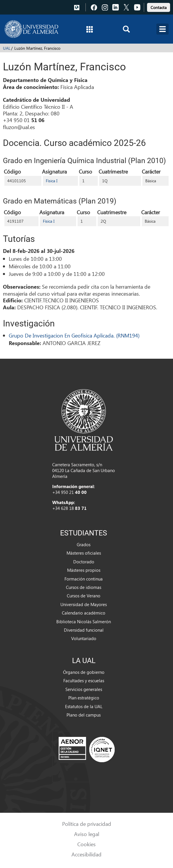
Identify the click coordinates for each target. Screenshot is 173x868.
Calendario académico (84, 613)
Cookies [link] (86, 844)
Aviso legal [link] (87, 834)
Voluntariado (84, 638)
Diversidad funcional (84, 630)
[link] (159, 7)
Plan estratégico (84, 698)
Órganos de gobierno (84, 672)
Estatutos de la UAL (84, 706)
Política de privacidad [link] (87, 824)
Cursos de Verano (84, 596)
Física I (52, 181)
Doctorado (84, 562)
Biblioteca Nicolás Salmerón (84, 621)
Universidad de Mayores (84, 604)
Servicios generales (84, 689)
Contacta (159, 7)
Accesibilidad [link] (86, 854)
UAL (7, 48)
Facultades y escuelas (84, 681)
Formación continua (84, 579)
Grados (84, 544)
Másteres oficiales (84, 553)
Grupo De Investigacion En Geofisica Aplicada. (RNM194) (74, 335)
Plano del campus (84, 715)
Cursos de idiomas (84, 587)
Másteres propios (84, 570)
